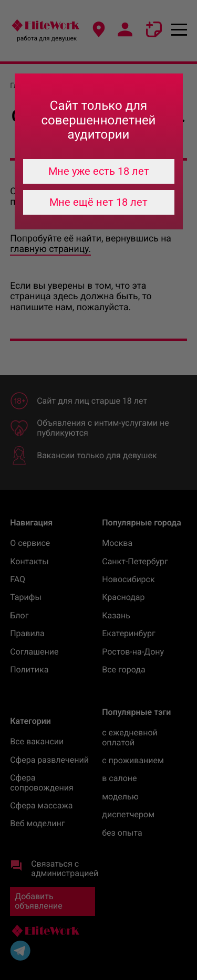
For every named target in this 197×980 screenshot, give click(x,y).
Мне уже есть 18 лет (99, 171)
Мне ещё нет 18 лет (98, 202)
